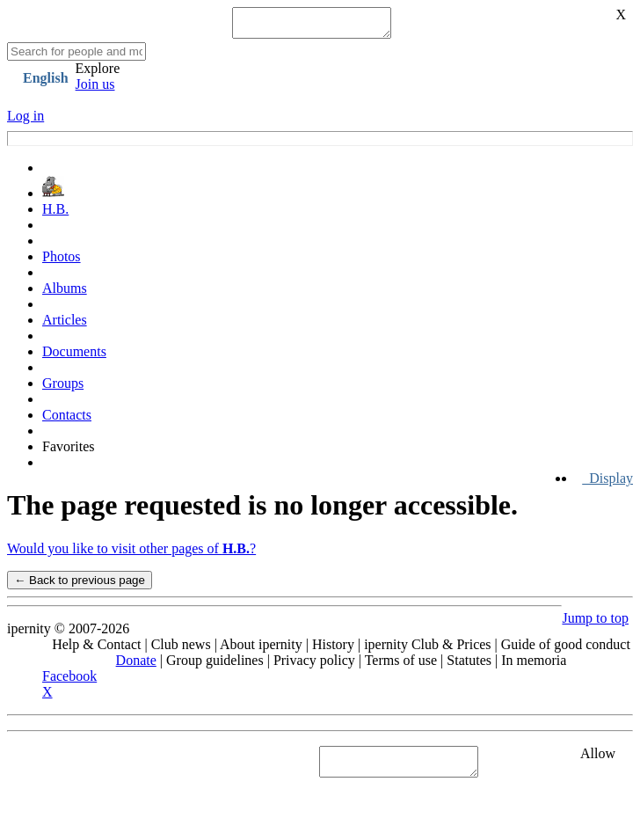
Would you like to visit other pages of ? (131, 554)
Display (607, 483)
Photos (62, 262)
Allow (598, 759)
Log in (25, 121)
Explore (98, 73)
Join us (95, 89)
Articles (65, 325)
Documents (74, 357)
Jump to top (595, 623)
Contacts (67, 420)
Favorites (69, 452)
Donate (136, 665)
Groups (63, 388)
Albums (65, 293)
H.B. (55, 214)
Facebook (69, 681)
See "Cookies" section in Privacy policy (118, 767)
